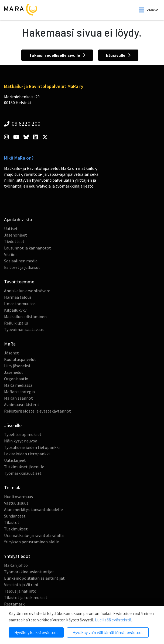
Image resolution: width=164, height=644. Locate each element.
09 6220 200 (22, 124)
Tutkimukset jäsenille (24, 467)
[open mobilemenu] (148, 10)
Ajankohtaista (18, 219)
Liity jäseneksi (17, 366)
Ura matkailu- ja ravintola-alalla (34, 535)
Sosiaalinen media (21, 261)
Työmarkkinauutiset (23, 473)
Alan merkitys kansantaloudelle (33, 509)
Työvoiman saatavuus (24, 329)
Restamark (14, 604)
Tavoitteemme (19, 282)
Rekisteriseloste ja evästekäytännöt (37, 411)
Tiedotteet (14, 241)
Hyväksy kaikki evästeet (36, 632)
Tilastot (12, 522)
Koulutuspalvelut (20, 359)
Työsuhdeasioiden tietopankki (32, 447)
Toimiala (13, 488)
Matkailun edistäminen (25, 316)
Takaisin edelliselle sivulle (57, 55)
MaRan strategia (19, 392)
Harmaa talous (18, 297)
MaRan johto (16, 565)
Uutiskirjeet (15, 460)
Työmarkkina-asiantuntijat (29, 572)
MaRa (10, 344)
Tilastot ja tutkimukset (26, 597)
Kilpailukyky (15, 310)
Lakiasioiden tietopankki (27, 454)
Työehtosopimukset (23, 434)
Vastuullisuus (16, 503)
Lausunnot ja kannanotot (28, 248)
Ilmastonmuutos (20, 304)
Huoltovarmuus (18, 497)
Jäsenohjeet (16, 235)
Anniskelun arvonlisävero (27, 291)
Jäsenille (13, 425)
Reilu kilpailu (16, 323)
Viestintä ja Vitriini (21, 585)
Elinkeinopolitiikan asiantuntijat (34, 578)
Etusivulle (118, 55)
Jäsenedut (14, 372)
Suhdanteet (15, 516)
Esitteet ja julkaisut (22, 267)
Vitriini (10, 254)
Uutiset (11, 228)
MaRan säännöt (18, 398)
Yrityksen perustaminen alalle (32, 542)
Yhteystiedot (17, 556)
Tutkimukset (16, 529)
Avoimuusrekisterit (22, 404)
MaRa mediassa (18, 385)
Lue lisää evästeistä (113, 620)
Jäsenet (11, 353)
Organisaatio (16, 379)
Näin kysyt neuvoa (21, 441)
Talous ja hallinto (20, 591)
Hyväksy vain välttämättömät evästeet (108, 632)
